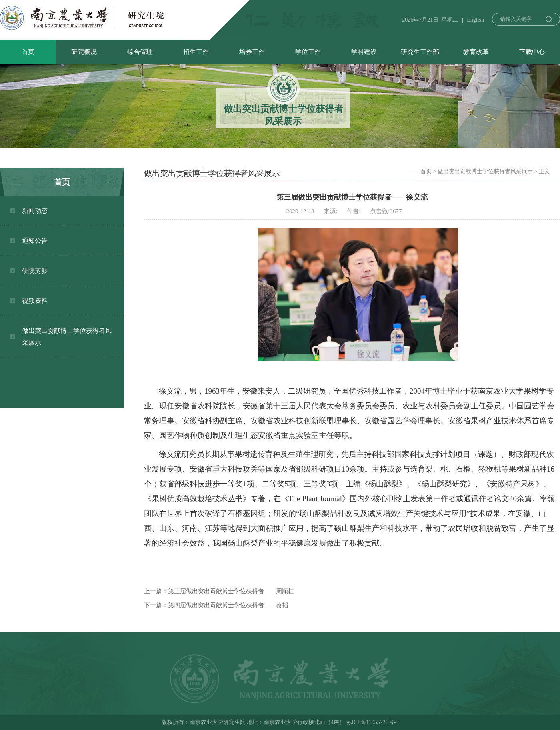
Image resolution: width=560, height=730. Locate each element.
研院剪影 (35, 271)
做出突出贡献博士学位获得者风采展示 (67, 337)
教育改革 (476, 52)
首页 (28, 52)
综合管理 (140, 52)
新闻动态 (35, 211)
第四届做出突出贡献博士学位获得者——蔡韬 (228, 605)
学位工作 (308, 52)
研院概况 (84, 52)
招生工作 (196, 52)
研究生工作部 (420, 52)
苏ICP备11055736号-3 (373, 722)
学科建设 (364, 52)
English (475, 20)
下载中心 (532, 52)
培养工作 (252, 52)
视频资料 (35, 301)
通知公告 (35, 241)
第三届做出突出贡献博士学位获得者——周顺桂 (231, 591)
